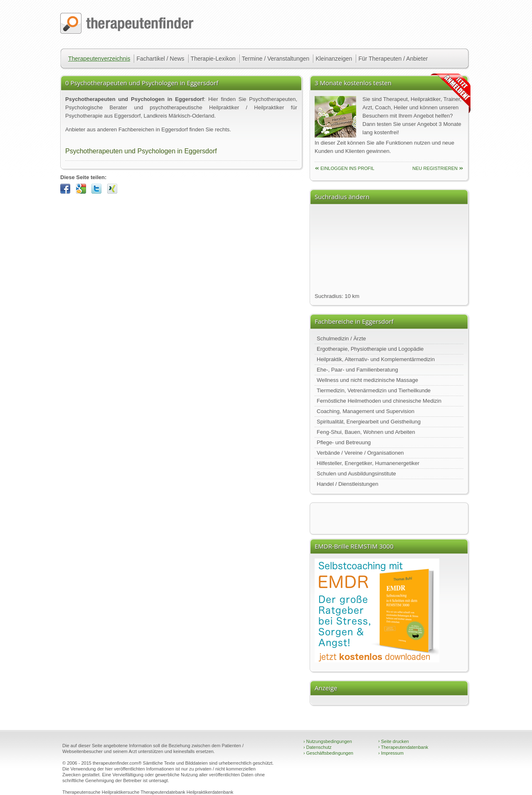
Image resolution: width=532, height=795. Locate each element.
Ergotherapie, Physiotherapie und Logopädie (370, 349)
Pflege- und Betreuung (344, 442)
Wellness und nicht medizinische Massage (367, 380)
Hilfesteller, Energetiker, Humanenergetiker (368, 463)
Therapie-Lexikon (213, 59)
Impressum (391, 753)
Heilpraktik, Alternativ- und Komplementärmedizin (376, 359)
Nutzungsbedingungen (328, 741)
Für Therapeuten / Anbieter (393, 59)
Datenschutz (318, 747)
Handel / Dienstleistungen (347, 484)
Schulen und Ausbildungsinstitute (356, 474)
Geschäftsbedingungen (328, 753)
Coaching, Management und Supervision (366, 411)
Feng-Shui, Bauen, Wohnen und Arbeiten (366, 432)
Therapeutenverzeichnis (99, 59)
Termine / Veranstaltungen (276, 59)
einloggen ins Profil (347, 168)
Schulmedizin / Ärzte (341, 338)
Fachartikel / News (160, 59)
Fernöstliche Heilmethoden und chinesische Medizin (379, 401)
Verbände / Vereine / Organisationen (360, 453)
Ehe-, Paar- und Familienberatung (357, 370)
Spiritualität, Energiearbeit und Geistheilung (369, 422)
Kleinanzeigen (334, 59)
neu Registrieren (435, 168)
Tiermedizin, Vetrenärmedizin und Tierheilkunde (374, 390)
